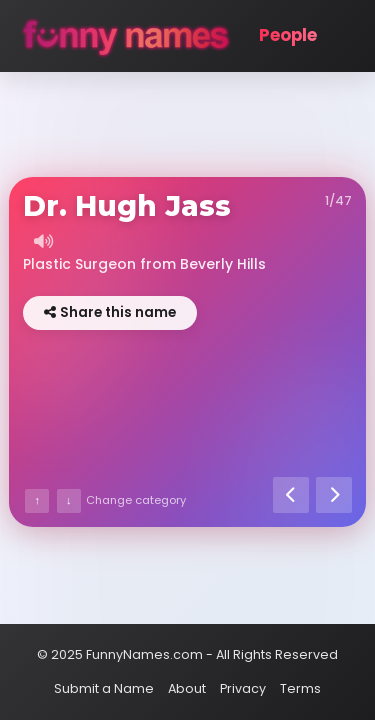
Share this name (110, 312)
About (187, 688)
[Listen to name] (43, 241)
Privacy (243, 688)
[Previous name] (291, 495)
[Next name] (334, 495)
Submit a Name (104, 688)
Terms (300, 688)
